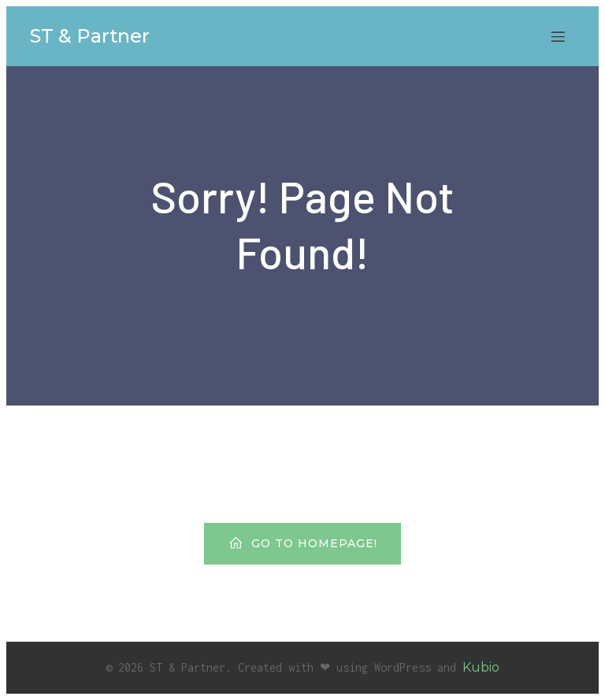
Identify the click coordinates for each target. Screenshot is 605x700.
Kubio (481, 667)
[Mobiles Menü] (558, 36)
